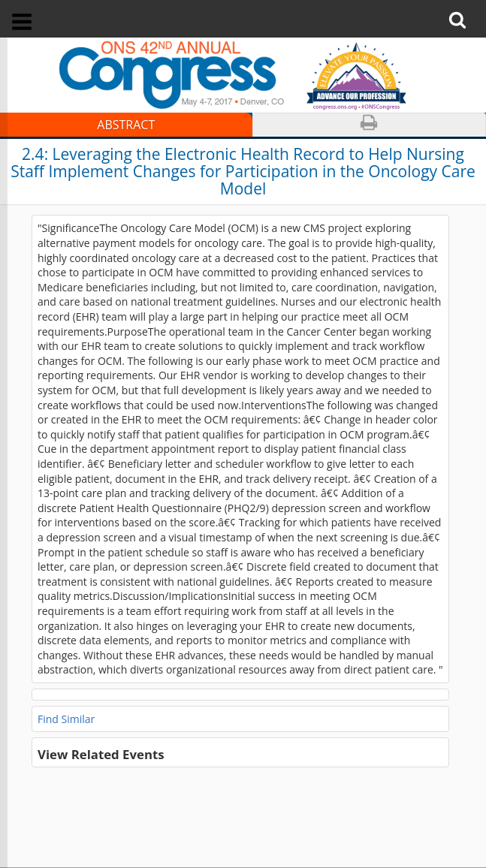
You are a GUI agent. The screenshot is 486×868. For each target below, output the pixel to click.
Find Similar (66, 719)
